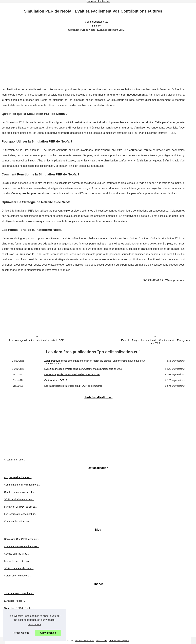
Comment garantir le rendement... (22, 485)
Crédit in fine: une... (14, 460)
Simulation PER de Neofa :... (19, 608)
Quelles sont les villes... (17, 554)
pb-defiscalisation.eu (98, 22)
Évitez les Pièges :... (15, 601)
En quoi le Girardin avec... (18, 477)
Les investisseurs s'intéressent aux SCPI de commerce (73, 386)
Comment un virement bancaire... (22, 546)
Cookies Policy (116, 640)
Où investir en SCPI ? (56, 380)
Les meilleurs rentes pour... (18, 561)
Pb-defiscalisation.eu (84, 640)
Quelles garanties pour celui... (20, 492)
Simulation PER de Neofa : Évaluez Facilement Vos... (96, 30)
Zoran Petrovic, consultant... (19, 593)
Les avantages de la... (16, 615)
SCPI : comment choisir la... (19, 568)
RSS (126, 640)
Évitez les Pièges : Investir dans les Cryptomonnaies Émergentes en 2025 (156, 342)
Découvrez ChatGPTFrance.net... (22, 539)
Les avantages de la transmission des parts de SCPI (37, 340)
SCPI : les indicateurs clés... (19, 499)
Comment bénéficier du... (17, 521)
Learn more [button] (34, 624)
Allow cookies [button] (48, 633)
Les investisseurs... (14, 630)
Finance (96, 26)
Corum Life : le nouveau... (18, 576)
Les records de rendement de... (21, 514)
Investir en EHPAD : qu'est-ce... (21, 507)
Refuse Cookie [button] (21, 633)
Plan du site (102, 640)
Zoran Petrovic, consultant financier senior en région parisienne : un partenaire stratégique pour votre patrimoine (95, 362)
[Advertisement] (93, 57)
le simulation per (12, 100)
